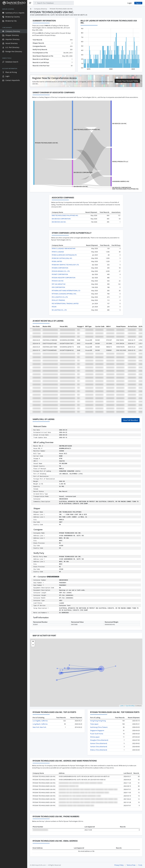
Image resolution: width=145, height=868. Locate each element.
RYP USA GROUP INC (59, 284)
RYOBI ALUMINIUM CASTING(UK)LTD (64, 255)
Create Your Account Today (127, 81)
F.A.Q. (140, 865)
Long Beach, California (40, 724)
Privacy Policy (119, 865)
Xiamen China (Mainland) (99, 743)
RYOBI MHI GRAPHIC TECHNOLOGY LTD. (65, 265)
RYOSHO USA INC (58, 281)
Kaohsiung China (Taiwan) (99, 727)
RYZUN (54, 307)
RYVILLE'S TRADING (58, 300)
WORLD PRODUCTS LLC (120, 162)
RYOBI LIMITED (57, 261)
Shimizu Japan (95, 737)
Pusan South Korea (97, 734)
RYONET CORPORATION (60, 274)
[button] (33, 642)
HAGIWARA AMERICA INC (121, 181)
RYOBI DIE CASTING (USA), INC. (62, 258)
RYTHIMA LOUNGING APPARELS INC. (64, 294)
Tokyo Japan (94, 724)
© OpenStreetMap (130, 706)
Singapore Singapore (97, 730)
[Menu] (30, 3)
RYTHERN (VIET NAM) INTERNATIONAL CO (66, 291)
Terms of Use (131, 865)
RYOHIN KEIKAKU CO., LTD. (61, 271)
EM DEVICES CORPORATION (83, 172)
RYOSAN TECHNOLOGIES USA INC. (47, 143)
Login (130, 3)
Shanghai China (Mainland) (99, 740)
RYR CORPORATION (58, 287)
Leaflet (122, 706)
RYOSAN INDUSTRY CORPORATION (64, 278)
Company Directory (41, 9)
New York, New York (39, 727)
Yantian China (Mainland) (99, 747)
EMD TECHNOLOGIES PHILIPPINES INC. (87, 129)
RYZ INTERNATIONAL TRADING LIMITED (65, 303)
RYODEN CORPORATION (60, 268)
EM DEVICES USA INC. (120, 123)
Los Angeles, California (40, 721)
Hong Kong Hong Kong (98, 721)
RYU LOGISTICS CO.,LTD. (60, 297)
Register (138, 3)
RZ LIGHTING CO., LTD (59, 310)
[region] (14, 437)
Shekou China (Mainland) (99, 750)
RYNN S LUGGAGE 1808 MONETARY (64, 248)
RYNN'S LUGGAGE (58, 252)
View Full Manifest (130, 420)
